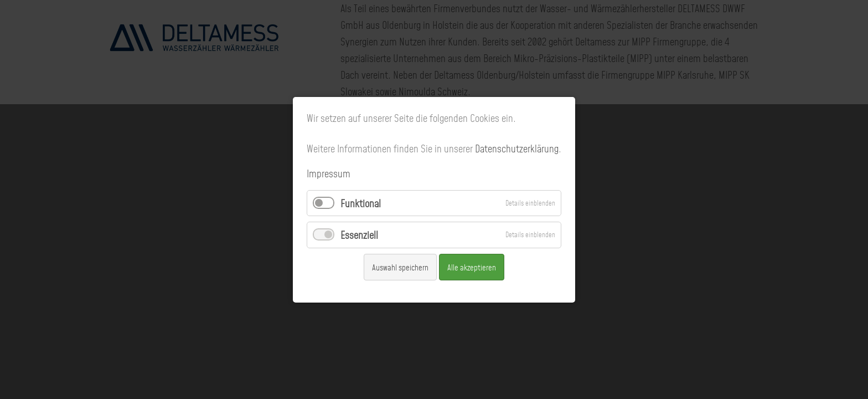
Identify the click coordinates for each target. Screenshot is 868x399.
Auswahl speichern (400, 267)
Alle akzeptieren (472, 267)
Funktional (361, 203)
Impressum (329, 173)
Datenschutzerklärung (517, 148)
